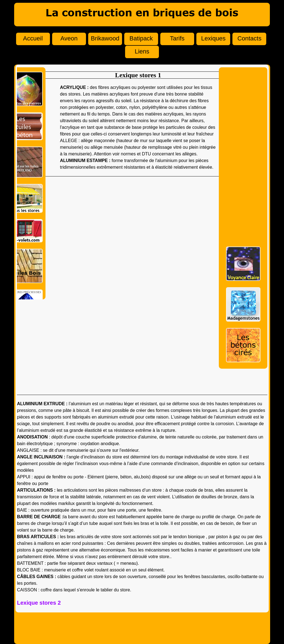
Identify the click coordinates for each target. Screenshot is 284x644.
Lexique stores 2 (39, 603)
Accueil (33, 38)
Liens (142, 51)
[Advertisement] (243, 155)
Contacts (249, 38)
